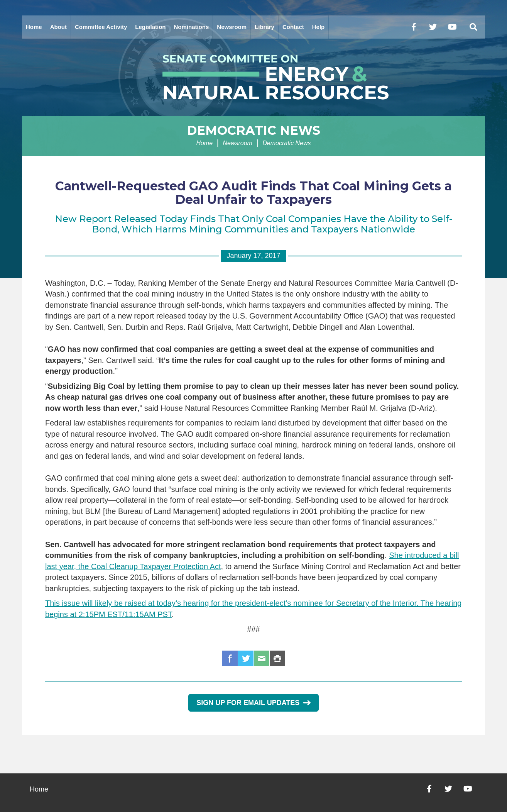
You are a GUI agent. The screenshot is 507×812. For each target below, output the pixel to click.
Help (319, 27)
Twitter (246, 658)
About (58, 27)
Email (262, 658)
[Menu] (473, 27)
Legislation (150, 27)
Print (277, 658)
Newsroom (232, 27)
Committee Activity (101, 27)
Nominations (192, 27)
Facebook (230, 658)
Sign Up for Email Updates (253, 703)
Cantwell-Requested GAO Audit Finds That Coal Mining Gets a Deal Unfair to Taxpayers (253, 193)
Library (264, 27)
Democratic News (253, 130)
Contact (293, 27)
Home (34, 27)
